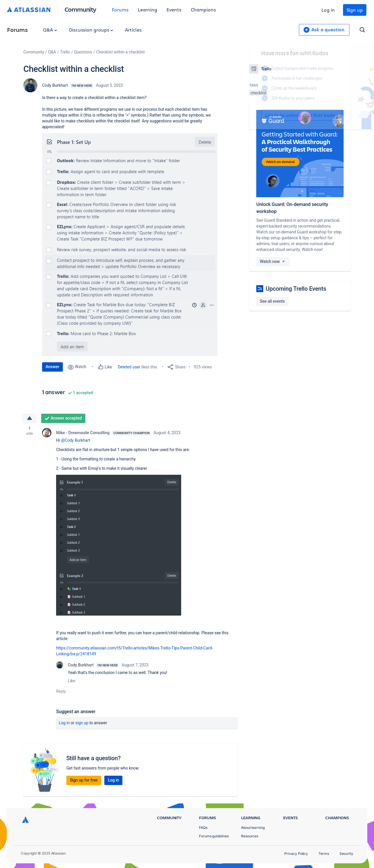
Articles (133, 30)
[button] (130, 245)
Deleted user (129, 367)
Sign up (355, 10)
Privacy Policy (296, 854)
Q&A (50, 30)
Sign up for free (84, 780)
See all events (272, 301)
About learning (253, 828)
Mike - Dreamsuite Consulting (83, 433)
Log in (328, 10)
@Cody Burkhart (76, 440)
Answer (52, 367)
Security (346, 854)
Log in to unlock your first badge (256, 115)
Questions (83, 52)
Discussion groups (91, 30)
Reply (61, 691)
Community (80, 9)
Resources (250, 836)
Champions (203, 9)
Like (71, 681)
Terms (324, 854)
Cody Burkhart (55, 85)
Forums (120, 9)
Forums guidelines (214, 836)
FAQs (203, 828)
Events (174, 9)
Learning (148, 9)
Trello (65, 52)
